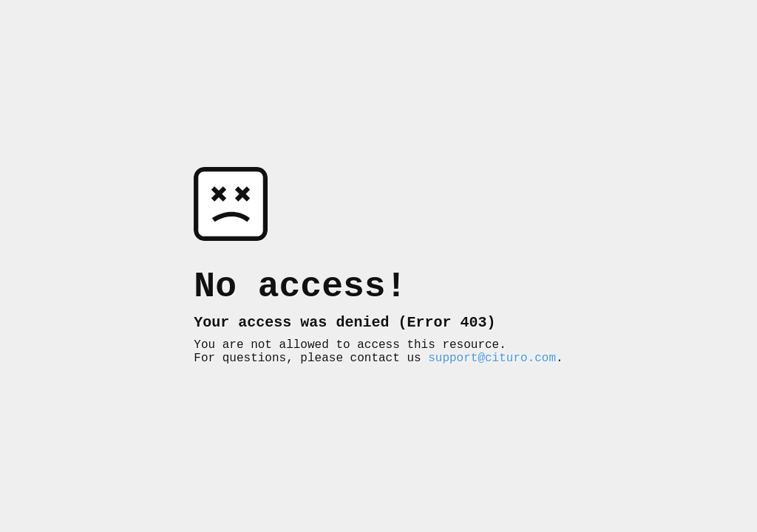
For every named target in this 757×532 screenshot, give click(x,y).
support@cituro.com (492, 366)
